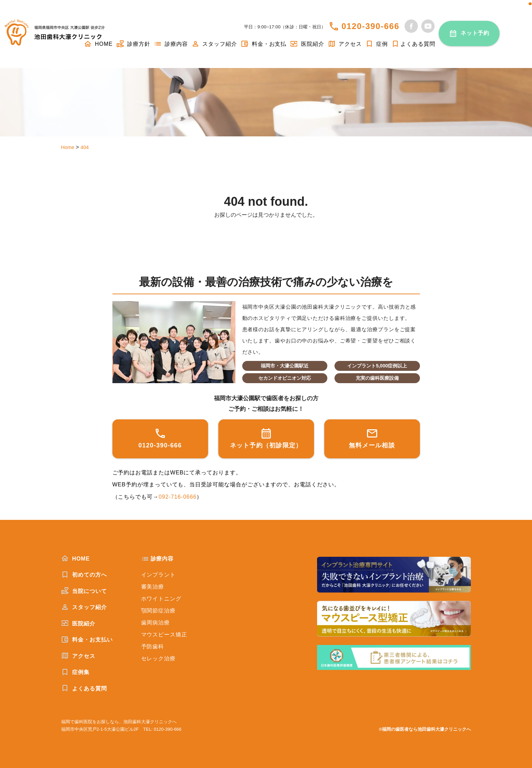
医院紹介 (307, 44)
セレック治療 (159, 658)
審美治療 (153, 587)
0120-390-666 (370, 26)
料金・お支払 (263, 44)
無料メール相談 (372, 438)
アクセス (345, 44)
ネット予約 (475, 33)
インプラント (159, 575)
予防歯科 (153, 646)
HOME (76, 558)
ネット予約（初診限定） (266, 438)
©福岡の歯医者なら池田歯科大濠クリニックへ (425, 729)
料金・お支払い (87, 639)
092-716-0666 (178, 497)
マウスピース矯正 (164, 635)
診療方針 (133, 44)
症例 (377, 44)
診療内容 (171, 44)
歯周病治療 (156, 623)
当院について (84, 591)
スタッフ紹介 (214, 44)
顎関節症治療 (159, 611)
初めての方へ (84, 575)
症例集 (75, 672)
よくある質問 (413, 44)
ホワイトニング (161, 599)
